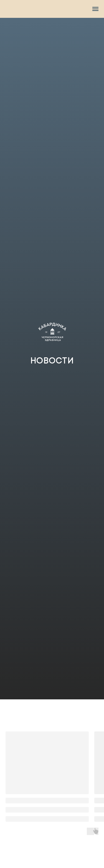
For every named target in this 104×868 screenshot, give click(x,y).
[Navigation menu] (95, 9)
